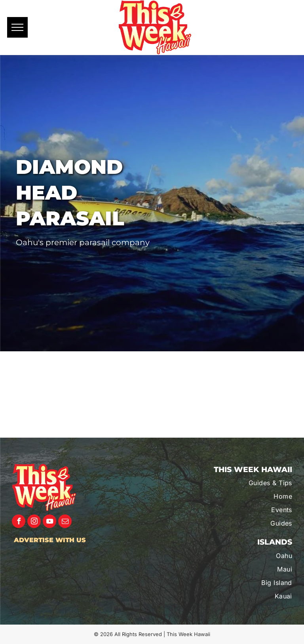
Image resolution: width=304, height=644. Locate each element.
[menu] (17, 27)
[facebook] (19, 522)
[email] (65, 522)
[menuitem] (250, 483)
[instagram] (34, 522)
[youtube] (49, 522)
